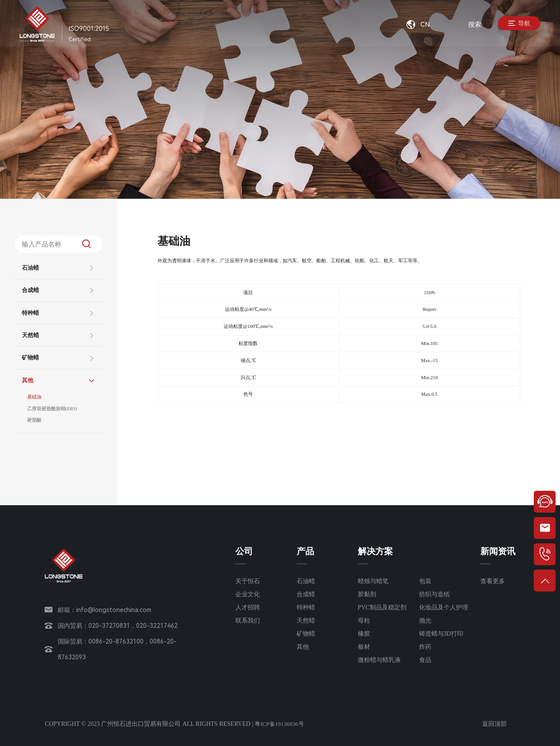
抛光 (425, 621)
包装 (425, 581)
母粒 (364, 621)
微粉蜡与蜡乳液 (379, 660)
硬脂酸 (34, 422)
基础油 (34, 398)
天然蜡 (30, 335)
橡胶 (364, 634)
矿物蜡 (30, 358)
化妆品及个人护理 (444, 607)
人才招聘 (248, 607)
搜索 (475, 25)
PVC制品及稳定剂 (382, 607)
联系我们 (248, 621)
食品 (425, 660)
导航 (517, 25)
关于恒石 (248, 581)
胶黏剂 (367, 594)
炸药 (425, 647)
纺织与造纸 (434, 594)
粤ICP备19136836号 (281, 724)
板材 (364, 647)
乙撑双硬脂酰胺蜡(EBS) (52, 410)
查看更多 (493, 581)
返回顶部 (494, 724)
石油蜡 (30, 268)
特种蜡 (30, 313)
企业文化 (248, 594)
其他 (28, 380)
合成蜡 (30, 290)
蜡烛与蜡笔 (373, 581)
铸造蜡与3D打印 (441, 634)
